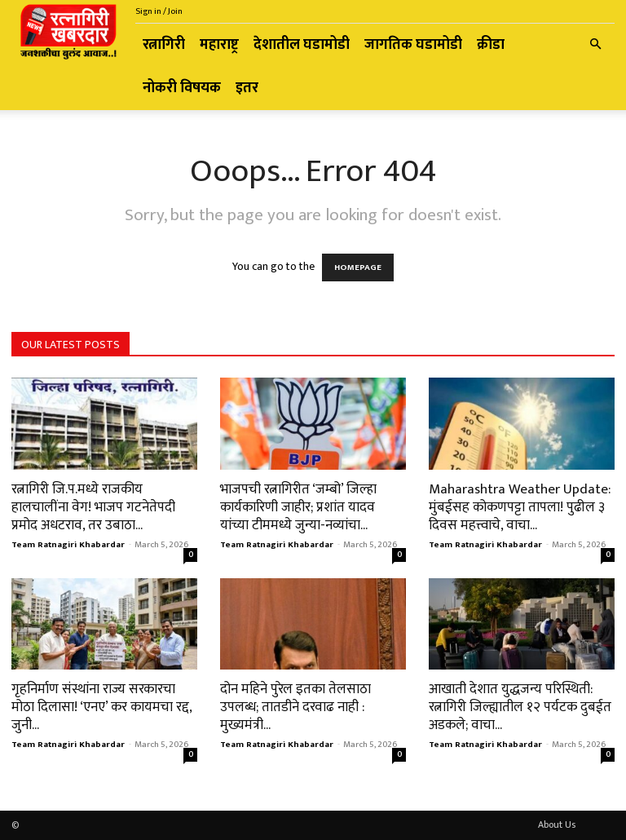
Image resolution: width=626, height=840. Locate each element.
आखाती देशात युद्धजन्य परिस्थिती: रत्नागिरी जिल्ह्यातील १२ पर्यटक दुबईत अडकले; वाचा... (520, 707)
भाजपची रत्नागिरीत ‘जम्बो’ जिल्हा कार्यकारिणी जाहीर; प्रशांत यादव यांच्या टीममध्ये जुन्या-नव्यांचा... (298, 507)
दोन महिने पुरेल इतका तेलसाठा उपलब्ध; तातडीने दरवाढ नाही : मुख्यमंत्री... (295, 707)
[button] (595, 45)
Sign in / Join (159, 11)
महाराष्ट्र (219, 45)
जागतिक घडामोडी (413, 45)
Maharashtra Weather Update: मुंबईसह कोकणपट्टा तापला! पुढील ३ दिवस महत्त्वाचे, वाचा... (520, 507)
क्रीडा (491, 45)
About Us (557, 825)
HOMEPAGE (358, 267)
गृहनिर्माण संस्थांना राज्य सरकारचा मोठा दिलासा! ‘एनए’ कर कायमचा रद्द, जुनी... (101, 707)
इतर (247, 88)
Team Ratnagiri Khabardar (68, 545)
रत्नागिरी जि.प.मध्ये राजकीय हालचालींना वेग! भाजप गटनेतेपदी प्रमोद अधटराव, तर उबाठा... (93, 507)
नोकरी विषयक (182, 88)
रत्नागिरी (164, 45)
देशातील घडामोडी (302, 45)
